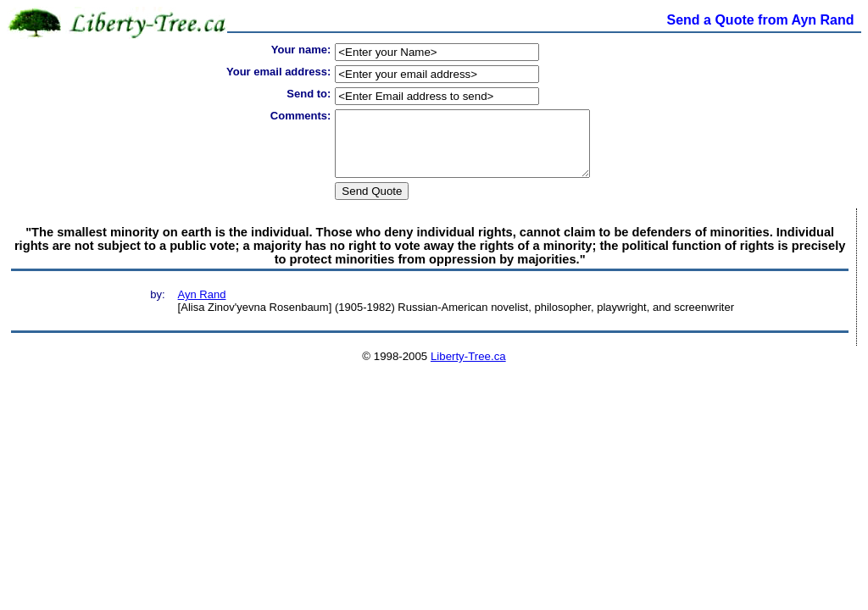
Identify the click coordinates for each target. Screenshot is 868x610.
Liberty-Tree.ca (468, 369)
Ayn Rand (202, 307)
